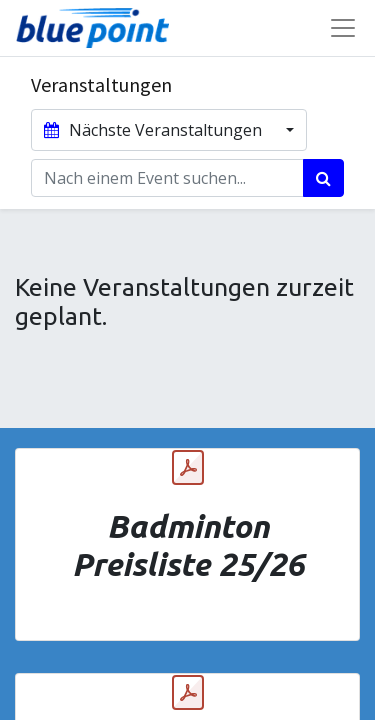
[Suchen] (323, 178)
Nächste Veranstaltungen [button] (155, 130)
